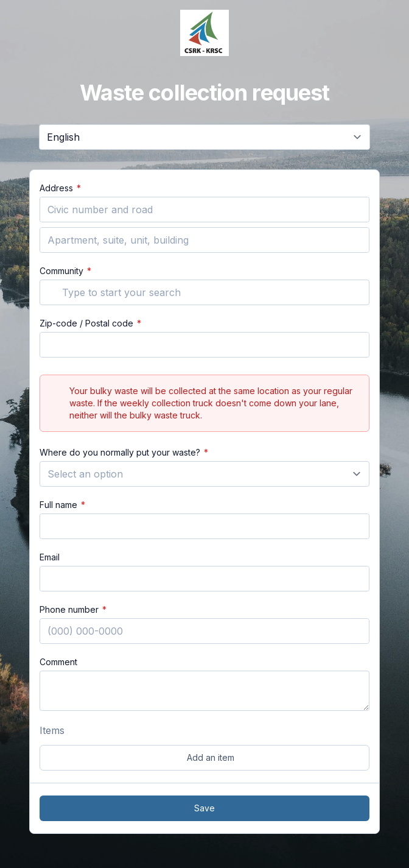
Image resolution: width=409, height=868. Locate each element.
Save (204, 808)
